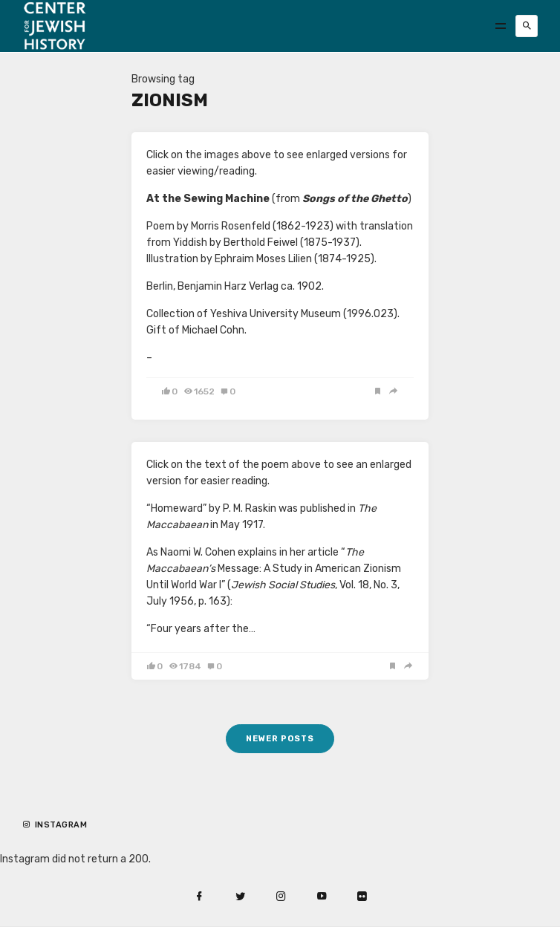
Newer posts (280, 739)
